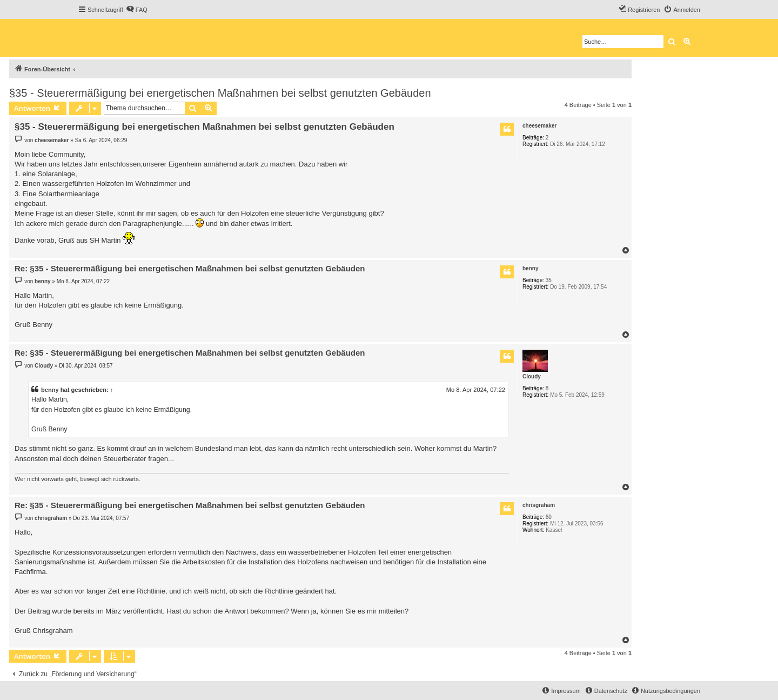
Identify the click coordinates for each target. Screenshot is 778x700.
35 (549, 280)
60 (549, 517)
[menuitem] (137, 10)
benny (530, 268)
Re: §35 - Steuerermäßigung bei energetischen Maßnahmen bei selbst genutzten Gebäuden (190, 268)
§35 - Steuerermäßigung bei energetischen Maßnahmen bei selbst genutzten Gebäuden (220, 93)
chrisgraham (539, 505)
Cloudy (532, 376)
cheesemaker (539, 126)
